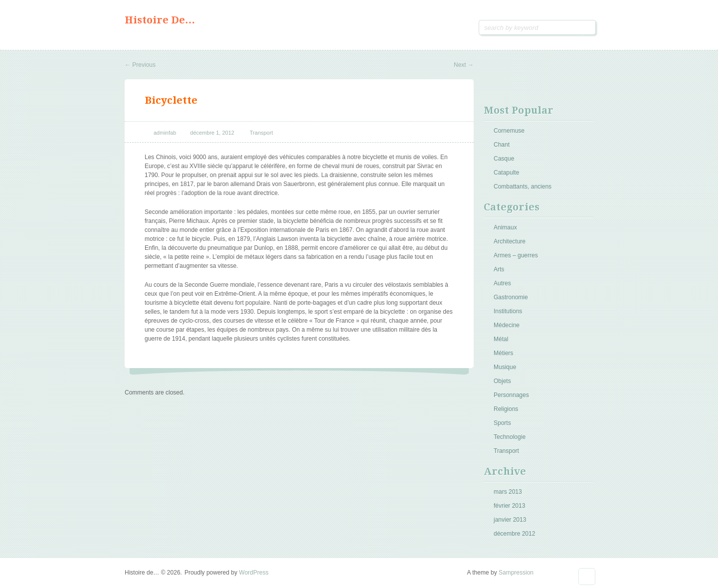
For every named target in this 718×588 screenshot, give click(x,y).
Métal (501, 339)
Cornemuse (509, 131)
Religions (506, 409)
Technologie (510, 437)
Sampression (516, 573)
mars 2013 (508, 492)
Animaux (505, 227)
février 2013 (509, 506)
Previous (140, 65)
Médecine (507, 325)
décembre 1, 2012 (212, 133)
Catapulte (506, 173)
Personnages (511, 395)
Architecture (510, 241)
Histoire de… (160, 20)
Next (464, 65)
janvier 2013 (510, 520)
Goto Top (587, 577)
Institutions (508, 311)
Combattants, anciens (523, 187)
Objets (502, 381)
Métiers (503, 353)
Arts (499, 269)
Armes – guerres (516, 255)
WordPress (254, 573)
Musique (505, 367)
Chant (502, 145)
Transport (262, 133)
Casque (504, 159)
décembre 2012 (514, 534)
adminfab (165, 133)
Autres (502, 283)
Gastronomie (511, 297)
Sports (502, 423)
